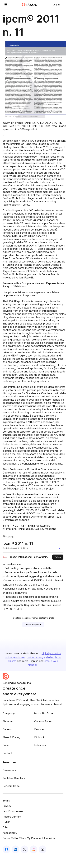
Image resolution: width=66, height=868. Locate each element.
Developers (9, 770)
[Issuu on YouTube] (42, 849)
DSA (5, 827)
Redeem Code (11, 786)
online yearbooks (15, 657)
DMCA (6, 822)
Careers (7, 729)
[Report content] (60, 549)
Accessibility (10, 833)
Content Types (43, 721)
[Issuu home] (30, 4)
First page (8, 536)
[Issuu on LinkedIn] (15, 849)
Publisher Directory (14, 778)
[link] (56, 4)
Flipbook (39, 737)
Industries (40, 745)
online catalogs (36, 657)
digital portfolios (51, 653)
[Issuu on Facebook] (6, 849)
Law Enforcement (13, 811)
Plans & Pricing (11, 737)
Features (39, 729)
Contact (7, 753)
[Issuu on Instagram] (33, 849)
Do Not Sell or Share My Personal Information (29, 838)
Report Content (12, 817)
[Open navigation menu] (6, 4)
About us (8, 721)
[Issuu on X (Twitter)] (24, 849)
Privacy (7, 806)
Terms (6, 801)
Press (6, 745)
